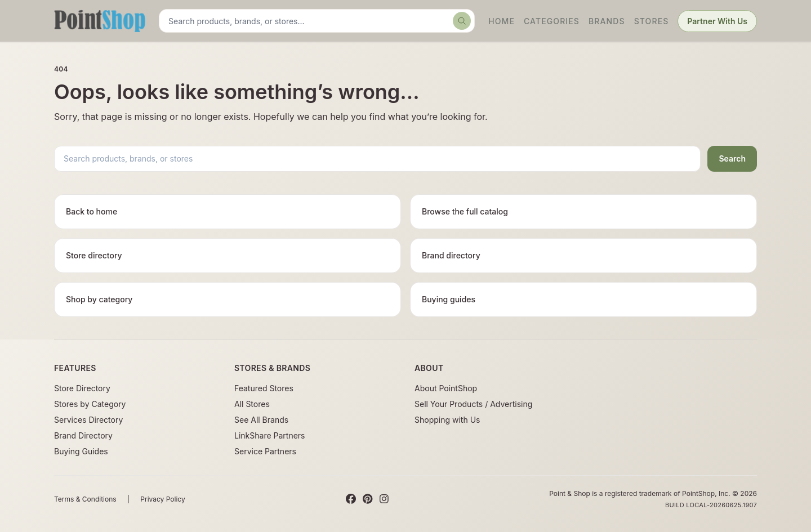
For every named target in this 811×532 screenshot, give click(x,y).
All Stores (252, 404)
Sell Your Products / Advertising (473, 404)
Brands (607, 21)
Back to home (92, 211)
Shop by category (99, 299)
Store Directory (82, 388)
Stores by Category (90, 404)
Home (502, 21)
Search (732, 158)
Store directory (94, 255)
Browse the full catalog (465, 211)
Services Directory (88, 420)
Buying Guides (81, 451)
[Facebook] (351, 499)
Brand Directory (83, 435)
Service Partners (265, 451)
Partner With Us (717, 21)
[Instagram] (384, 499)
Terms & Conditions (85, 499)
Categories (552, 21)
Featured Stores (264, 388)
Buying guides (449, 299)
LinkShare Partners (270, 435)
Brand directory (451, 255)
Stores (652, 21)
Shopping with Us (447, 420)
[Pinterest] (367, 499)
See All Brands (261, 420)
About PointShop (446, 388)
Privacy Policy (162, 499)
